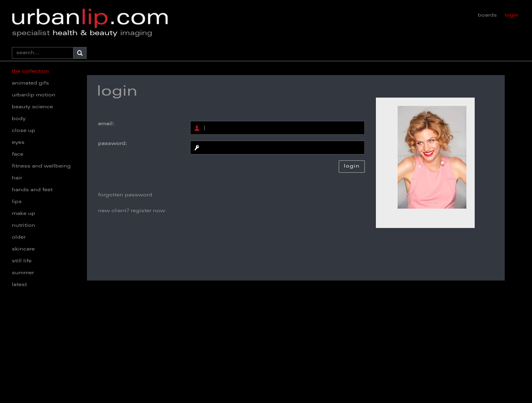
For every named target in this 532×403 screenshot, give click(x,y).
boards (487, 15)
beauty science (32, 107)
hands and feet (32, 190)
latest (19, 285)
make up (24, 214)
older (19, 237)
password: (112, 144)
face (18, 154)
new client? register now (132, 211)
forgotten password (125, 195)
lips (17, 202)
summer (23, 273)
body (19, 119)
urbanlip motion (34, 95)
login (512, 15)
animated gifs (30, 83)
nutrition (24, 226)
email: (106, 124)
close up (24, 131)
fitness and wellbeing (41, 166)
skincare (23, 249)
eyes (18, 143)
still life (22, 261)
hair (17, 178)
